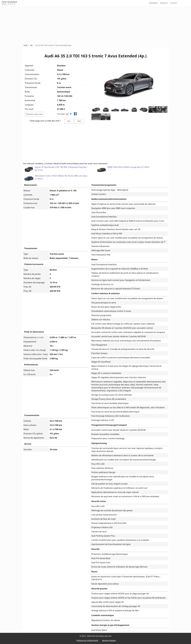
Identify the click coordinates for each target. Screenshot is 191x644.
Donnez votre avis (34, 114)
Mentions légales (109, 640)
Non (79, 121)
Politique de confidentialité (87, 640)
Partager (61, 114)
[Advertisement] (95, 25)
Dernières (153, 3)
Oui (69, 121)
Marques (164, 3)
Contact (174, 3)
